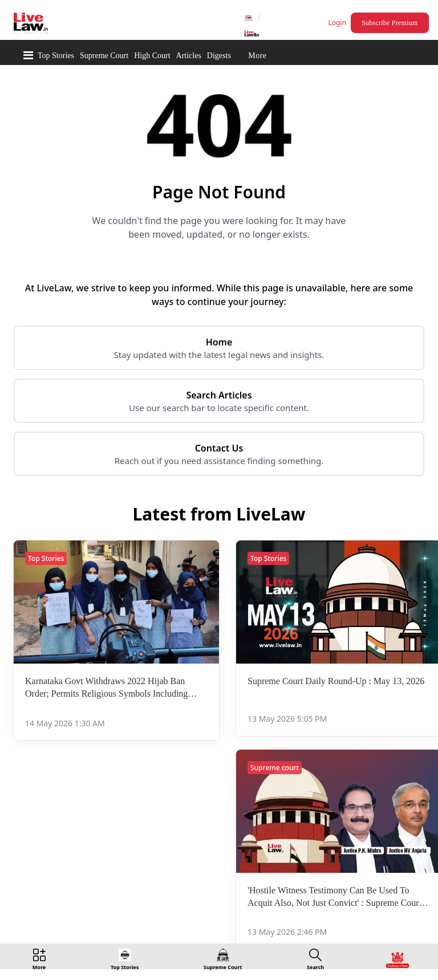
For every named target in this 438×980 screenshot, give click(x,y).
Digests (219, 56)
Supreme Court (104, 56)
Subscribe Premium (390, 23)
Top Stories (56, 56)
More (257, 56)
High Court (152, 56)
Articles (189, 56)
